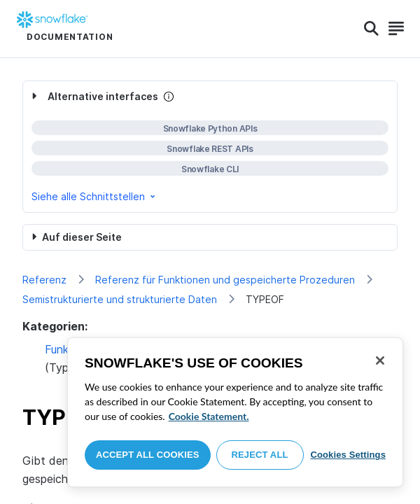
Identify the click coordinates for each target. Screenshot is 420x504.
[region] (235, 412)
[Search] (371, 29)
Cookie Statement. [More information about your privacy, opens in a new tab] (209, 416)
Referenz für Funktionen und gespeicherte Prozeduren (225, 280)
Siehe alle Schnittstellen (94, 196)
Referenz (44, 280)
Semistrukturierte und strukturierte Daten (120, 299)
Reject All (260, 455)
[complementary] (210, 147)
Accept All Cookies (148, 455)
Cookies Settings (348, 455)
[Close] (380, 360)
